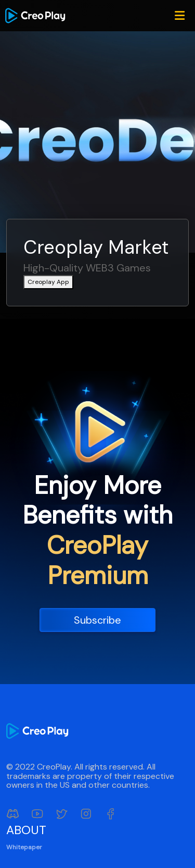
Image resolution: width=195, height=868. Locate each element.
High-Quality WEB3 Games (87, 268)
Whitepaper (24, 847)
